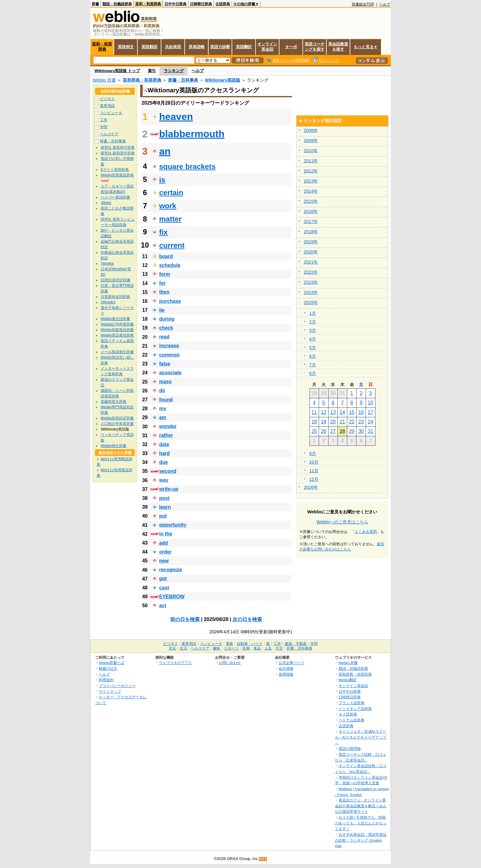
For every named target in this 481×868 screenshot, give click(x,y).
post (164, 498)
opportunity (173, 525)
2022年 (311, 272)
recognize (171, 570)
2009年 (311, 141)
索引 (152, 71)
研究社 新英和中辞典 (118, 148)
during (167, 319)
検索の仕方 (108, 668)
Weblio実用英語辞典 (117, 175)
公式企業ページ (291, 663)
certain (171, 193)
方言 (279, 648)
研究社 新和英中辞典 (118, 153)
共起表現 (173, 47)
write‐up (169, 489)
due (164, 462)
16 (361, 412)
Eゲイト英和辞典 (115, 170)
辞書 (95, 4)
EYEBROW (172, 597)
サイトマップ (110, 691)
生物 (246, 648)
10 (371, 403)
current (172, 245)
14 (342, 412)
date (164, 444)
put (163, 516)
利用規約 (106, 680)
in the (166, 534)
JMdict (106, 203)
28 (342, 431)
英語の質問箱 (350, 748)
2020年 (311, 252)
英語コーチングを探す (315, 47)
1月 (313, 313)
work (168, 206)
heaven (176, 117)
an (165, 151)
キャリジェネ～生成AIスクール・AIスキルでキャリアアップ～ (361, 737)
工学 (104, 120)
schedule (170, 265)
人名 (268, 648)
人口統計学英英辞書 (117, 424)
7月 (313, 365)
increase (169, 346)
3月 (313, 330)
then (164, 292)
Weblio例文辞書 (114, 446)
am (163, 417)
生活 (183, 648)
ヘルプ (385, 4)
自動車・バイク (250, 644)
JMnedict (108, 302)
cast (164, 588)
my (163, 409)
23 (361, 422)
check (166, 328)
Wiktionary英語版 (223, 80)
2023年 (311, 282)
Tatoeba (107, 264)
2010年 (311, 151)
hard (165, 453)
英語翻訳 (244, 47)
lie (162, 310)
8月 (313, 373)
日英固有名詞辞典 (115, 297)
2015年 (311, 201)
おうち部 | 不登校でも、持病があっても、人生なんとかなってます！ (361, 823)
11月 (314, 471)
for (162, 283)
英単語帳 (197, 47)
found (166, 400)
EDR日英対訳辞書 (115, 280)
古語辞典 (223, 4)
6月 (313, 356)
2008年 (311, 130)
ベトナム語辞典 (352, 720)
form (165, 274)
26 (324, 431)
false (165, 364)
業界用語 (107, 106)
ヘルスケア (109, 134)
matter (170, 219)
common (169, 355)
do (162, 390)
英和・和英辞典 (148, 4)
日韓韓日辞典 (201, 4)
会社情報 (286, 668)
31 (371, 431)
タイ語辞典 (348, 714)
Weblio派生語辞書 (115, 319)
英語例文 (126, 47)
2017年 (311, 222)
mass (165, 382)
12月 (314, 479)
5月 (313, 348)
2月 (313, 322)
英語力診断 (220, 47)
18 (314, 422)
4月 (313, 339)
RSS (263, 859)
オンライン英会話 (267, 47)
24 (371, 422)
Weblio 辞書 (104, 80)
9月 (313, 453)
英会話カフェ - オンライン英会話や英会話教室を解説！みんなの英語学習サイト (361, 806)
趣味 (217, 648)
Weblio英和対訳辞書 (117, 418)
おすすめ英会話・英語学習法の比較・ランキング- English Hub (361, 840)
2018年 (311, 232)
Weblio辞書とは (112, 663)
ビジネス (107, 99)
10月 (314, 462)
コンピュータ (111, 113)
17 (371, 412)
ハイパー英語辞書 (115, 197)
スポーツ (231, 648)
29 (352, 431)
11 (314, 412)
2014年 (311, 191)
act (163, 606)
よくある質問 (366, 532)
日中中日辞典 (175, 4)
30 (361, 431)
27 (333, 431)
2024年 (311, 292)
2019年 (311, 242)
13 (333, 412)
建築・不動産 (296, 644)
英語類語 (149, 47)
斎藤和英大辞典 (114, 402)
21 (342, 422)
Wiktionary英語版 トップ (117, 71)
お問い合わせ (230, 663)
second (168, 471)
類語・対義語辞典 (117, 4)
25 (314, 431)
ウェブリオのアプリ (175, 663)
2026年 (311, 487)
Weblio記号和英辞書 (117, 324)
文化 (172, 648)
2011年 (311, 161)
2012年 (311, 171)
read (164, 337)
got (163, 579)
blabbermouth (192, 134)
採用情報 (286, 674)
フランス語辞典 (352, 703)
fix (164, 232)
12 (324, 412)
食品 (257, 648)
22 (352, 422)
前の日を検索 (185, 619)
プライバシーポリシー (117, 686)
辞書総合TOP (363, 4)
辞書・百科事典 (183, 80)
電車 (229, 644)
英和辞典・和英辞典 (142, 80)
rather (166, 435)
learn (165, 507)
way (164, 480)
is (162, 180)
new (164, 561)
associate (170, 373)
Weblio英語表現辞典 (117, 335)
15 (352, 412)
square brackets (187, 166)
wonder (168, 426)
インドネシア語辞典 (355, 709)
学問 (104, 127)
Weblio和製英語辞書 (117, 330)
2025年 (311, 303)
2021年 (311, 262)
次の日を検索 (247, 619)
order (165, 552)
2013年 (311, 181)
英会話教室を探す (338, 47)
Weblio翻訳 (348, 680)
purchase (170, 301)
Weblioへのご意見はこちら (342, 522)
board (166, 256)
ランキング (174, 71)
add (164, 543)
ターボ (291, 47)
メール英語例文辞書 (117, 352)
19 (324, 422)
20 (333, 422)
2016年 (311, 211)
